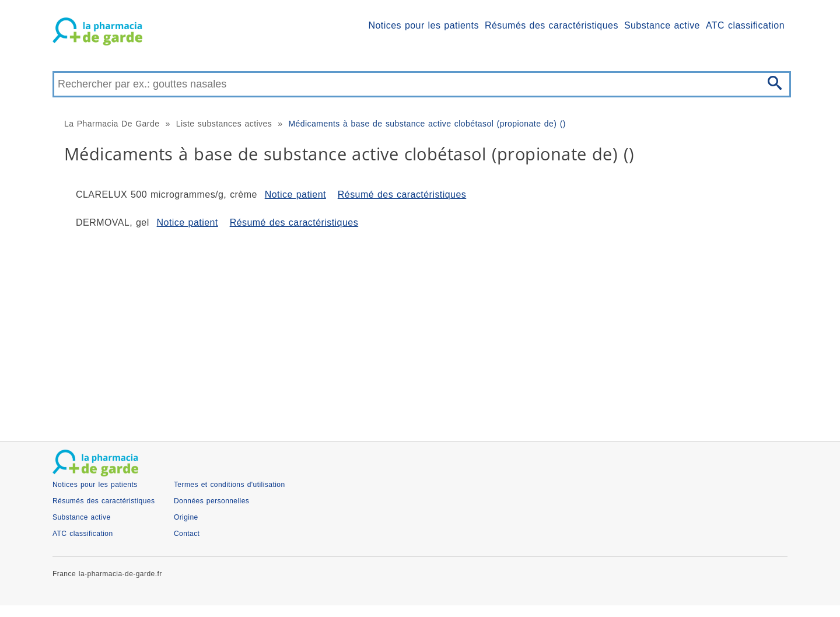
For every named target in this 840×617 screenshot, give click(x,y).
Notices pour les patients (424, 25)
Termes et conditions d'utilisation (230, 485)
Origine (186, 517)
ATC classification (745, 25)
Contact (187, 534)
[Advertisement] (402, 330)
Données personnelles (211, 501)
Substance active (662, 25)
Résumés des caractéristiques (552, 25)
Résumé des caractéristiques (402, 194)
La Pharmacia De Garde (112, 124)
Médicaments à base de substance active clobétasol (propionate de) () (427, 124)
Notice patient (295, 194)
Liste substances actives (224, 124)
